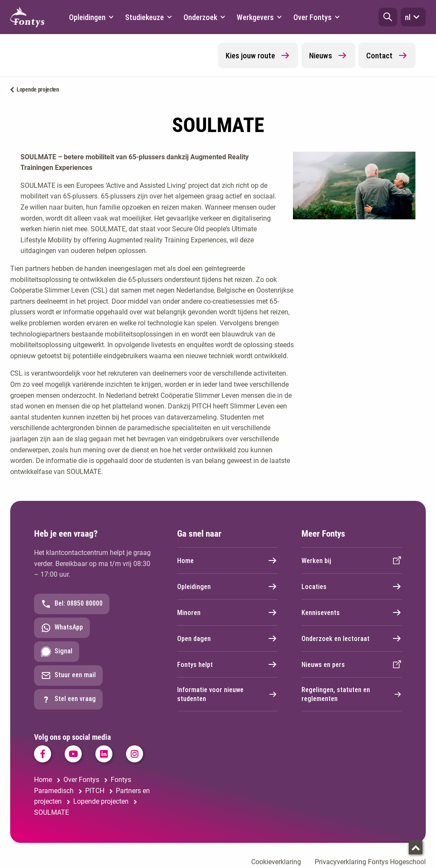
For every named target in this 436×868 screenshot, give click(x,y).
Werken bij (352, 560)
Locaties (352, 586)
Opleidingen (227, 586)
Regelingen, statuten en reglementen (352, 694)
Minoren (227, 612)
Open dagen (227, 638)
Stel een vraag (68, 699)
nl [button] (413, 17)
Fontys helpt (227, 664)
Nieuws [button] (328, 55)
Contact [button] (387, 55)
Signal (57, 652)
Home (227, 560)
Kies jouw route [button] (258, 55)
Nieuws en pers (352, 664)
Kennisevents (352, 612)
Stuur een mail (68, 675)
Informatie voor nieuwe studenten (227, 694)
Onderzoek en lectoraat (352, 638)
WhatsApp (62, 628)
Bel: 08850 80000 (72, 604)
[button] (388, 17)
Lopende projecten (38, 89)
